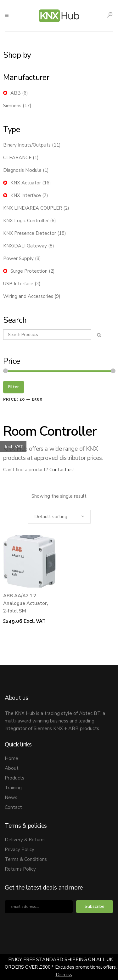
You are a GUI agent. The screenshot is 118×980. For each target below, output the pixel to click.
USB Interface (18, 284)
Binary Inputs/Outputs (27, 145)
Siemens (12, 106)
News (11, 797)
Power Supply (18, 258)
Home (11, 758)
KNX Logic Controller (26, 221)
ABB (16, 93)
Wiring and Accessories (28, 296)
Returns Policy (20, 869)
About (12, 768)
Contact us (61, 470)
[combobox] (59, 517)
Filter (14, 387)
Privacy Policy (20, 850)
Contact (13, 807)
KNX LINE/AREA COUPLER (33, 208)
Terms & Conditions (26, 859)
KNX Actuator (26, 183)
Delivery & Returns (25, 840)
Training (13, 788)
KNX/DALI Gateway (25, 246)
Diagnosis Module (22, 170)
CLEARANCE (17, 158)
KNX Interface (26, 195)
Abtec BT (90, 713)
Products (14, 778)
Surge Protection (29, 271)
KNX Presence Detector (30, 233)
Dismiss (64, 975)
